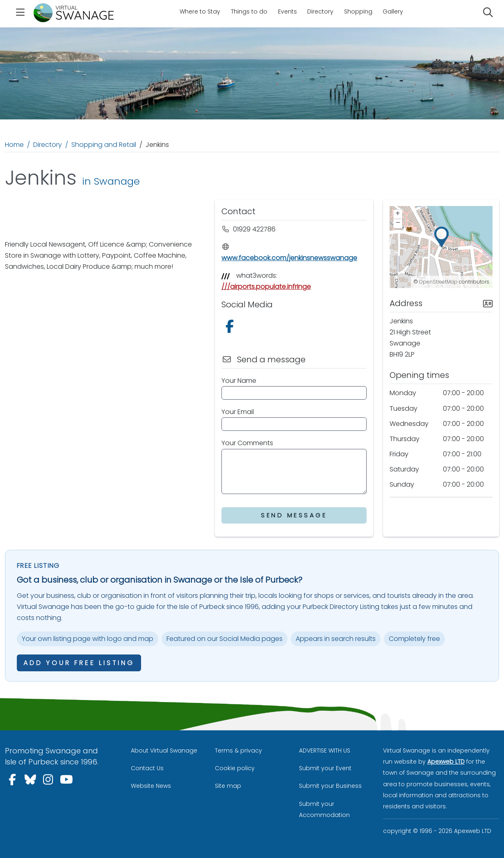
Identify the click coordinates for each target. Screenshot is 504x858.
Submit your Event (325, 768)
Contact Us (147, 768)
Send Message (294, 515)
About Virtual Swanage (164, 750)
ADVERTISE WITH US (325, 750)
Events (287, 11)
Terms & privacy (238, 750)
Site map (228, 786)
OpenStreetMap (438, 282)
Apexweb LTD (446, 762)
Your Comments (247, 443)
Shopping (358, 11)
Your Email (238, 412)
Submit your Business (330, 786)
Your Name (239, 381)
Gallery (393, 11)
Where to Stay (200, 11)
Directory (320, 11)
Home (14, 145)
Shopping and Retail (104, 145)
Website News (151, 786)
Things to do (249, 11)
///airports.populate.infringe (266, 287)
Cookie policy (235, 768)
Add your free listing (79, 663)
